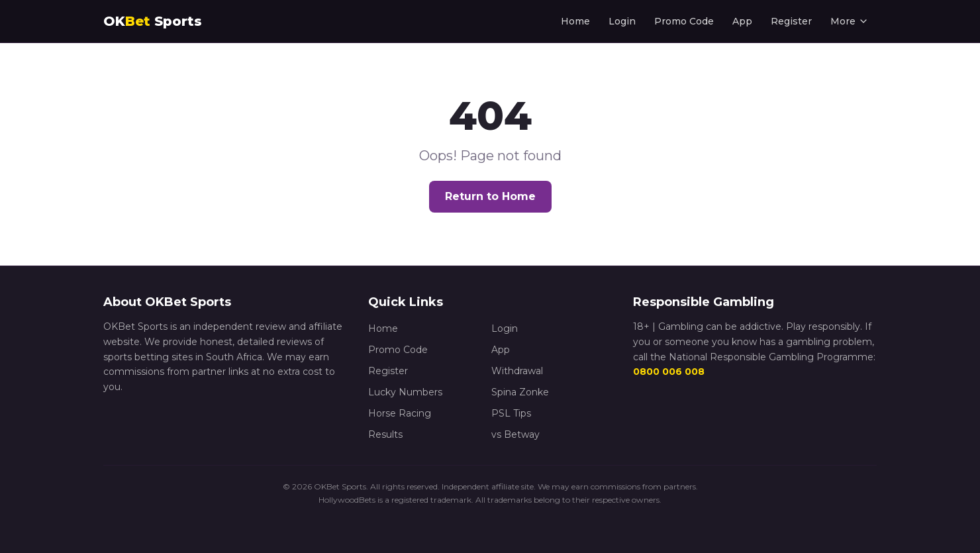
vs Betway (515, 434)
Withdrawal (517, 371)
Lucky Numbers (405, 392)
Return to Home (490, 196)
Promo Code (684, 21)
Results (385, 434)
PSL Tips (511, 413)
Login (622, 21)
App (742, 21)
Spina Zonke (520, 392)
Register (791, 21)
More (850, 21)
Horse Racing (400, 413)
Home (575, 21)
